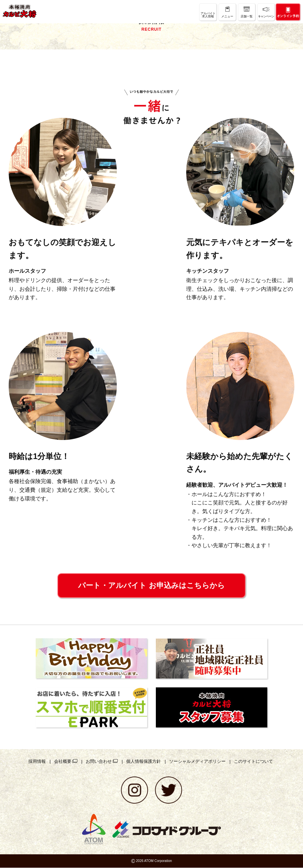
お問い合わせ (99, 761)
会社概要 (63, 761)
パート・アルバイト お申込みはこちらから (151, 585)
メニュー (227, 16)
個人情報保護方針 (143, 761)
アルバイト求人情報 (208, 15)
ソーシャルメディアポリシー (197, 761)
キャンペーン (266, 16)
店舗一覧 (247, 16)
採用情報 (37, 761)
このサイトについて (253, 761)
